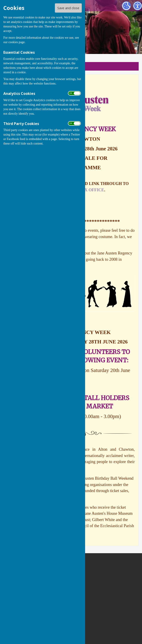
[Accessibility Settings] (138, 6)
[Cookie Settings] (126, 6)
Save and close (68, 8)
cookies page (16, 42)
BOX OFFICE (91, 190)
